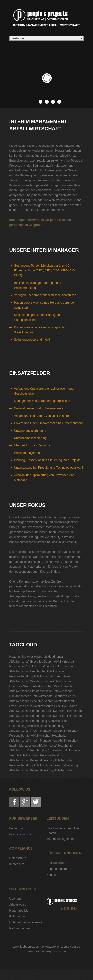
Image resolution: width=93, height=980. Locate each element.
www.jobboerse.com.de (28, 947)
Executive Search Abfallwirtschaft (52, 662)
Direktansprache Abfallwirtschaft (51, 681)
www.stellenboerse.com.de (62, 947)
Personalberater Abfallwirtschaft (30, 736)
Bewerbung (17, 828)
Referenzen (17, 917)
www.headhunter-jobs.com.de (46, 951)
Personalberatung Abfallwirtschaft (31, 676)
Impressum (17, 864)
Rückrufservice (56, 863)
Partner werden (20, 928)
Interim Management (60, 839)
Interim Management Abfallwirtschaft (46, 17)
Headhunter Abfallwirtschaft (28, 667)
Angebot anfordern (59, 869)
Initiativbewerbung (21, 834)
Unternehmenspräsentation (27, 922)
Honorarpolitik (19, 911)
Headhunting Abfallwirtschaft (28, 657)
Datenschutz (18, 858)
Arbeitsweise (18, 905)
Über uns (15, 899)
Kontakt (52, 875)
